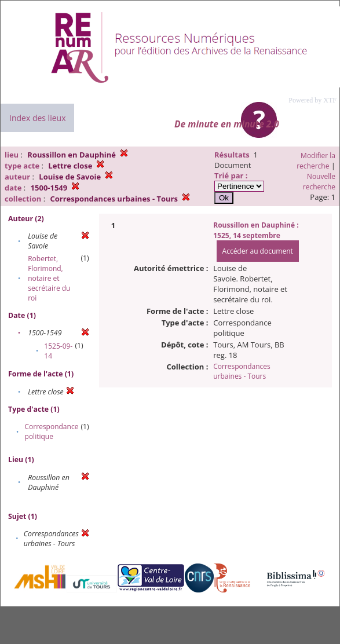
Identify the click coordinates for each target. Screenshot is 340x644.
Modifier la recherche (316, 161)
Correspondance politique (52, 431)
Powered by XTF (312, 100)
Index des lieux (37, 118)
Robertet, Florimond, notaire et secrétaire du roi (49, 278)
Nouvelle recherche (319, 182)
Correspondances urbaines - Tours (242, 371)
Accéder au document (258, 251)
